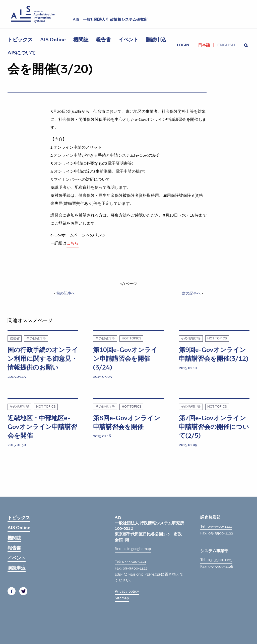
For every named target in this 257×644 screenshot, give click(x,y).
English (226, 45)
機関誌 (81, 40)
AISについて (22, 53)
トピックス (20, 40)
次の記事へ (191, 293)
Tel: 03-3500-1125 (216, 560)
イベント (128, 40)
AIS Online (53, 40)
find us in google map (133, 549)
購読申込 (156, 40)
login (183, 45)
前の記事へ (66, 293)
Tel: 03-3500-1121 (131, 562)
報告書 (103, 40)
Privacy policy (127, 591)
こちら (73, 243)
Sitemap (122, 598)
